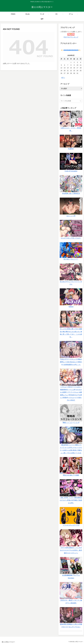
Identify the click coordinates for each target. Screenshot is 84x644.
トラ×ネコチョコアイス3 (71, 525)
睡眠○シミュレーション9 (71, 423)
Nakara (71, 307)
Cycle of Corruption (71, 171)
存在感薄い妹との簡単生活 (71, 193)
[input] (71, 101)
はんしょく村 (71, 216)
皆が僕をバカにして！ (71, 259)
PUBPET (71, 149)
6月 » (63, 78)
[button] (81, 101)
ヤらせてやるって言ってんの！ (71, 238)
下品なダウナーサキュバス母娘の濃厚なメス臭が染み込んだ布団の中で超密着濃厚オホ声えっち (71, 362)
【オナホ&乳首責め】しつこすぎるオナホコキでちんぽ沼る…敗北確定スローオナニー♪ (71, 550)
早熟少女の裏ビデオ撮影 (71, 475)
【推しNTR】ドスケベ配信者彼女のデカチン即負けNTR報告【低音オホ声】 (71, 500)
